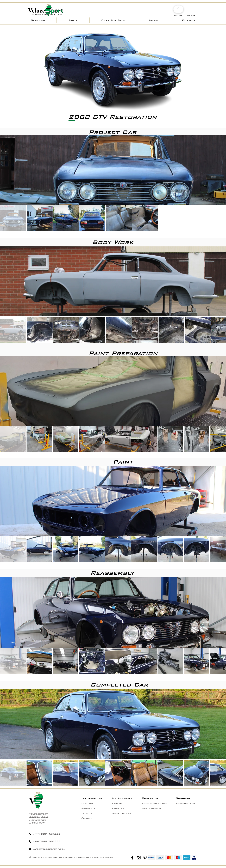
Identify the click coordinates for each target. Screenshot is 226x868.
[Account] (178, 9)
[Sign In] (116, 804)
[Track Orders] (121, 813)
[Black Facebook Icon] (132, 858)
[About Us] (88, 808)
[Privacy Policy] (103, 858)
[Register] (118, 808)
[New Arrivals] (151, 808)
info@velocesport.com (49, 849)
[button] (38, 20)
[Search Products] (154, 804)
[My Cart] (192, 16)
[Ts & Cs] (87, 813)
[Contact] (87, 804)
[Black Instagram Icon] (139, 858)
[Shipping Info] (185, 804)
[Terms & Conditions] (78, 858)
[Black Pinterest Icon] (145, 858)
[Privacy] (87, 818)
